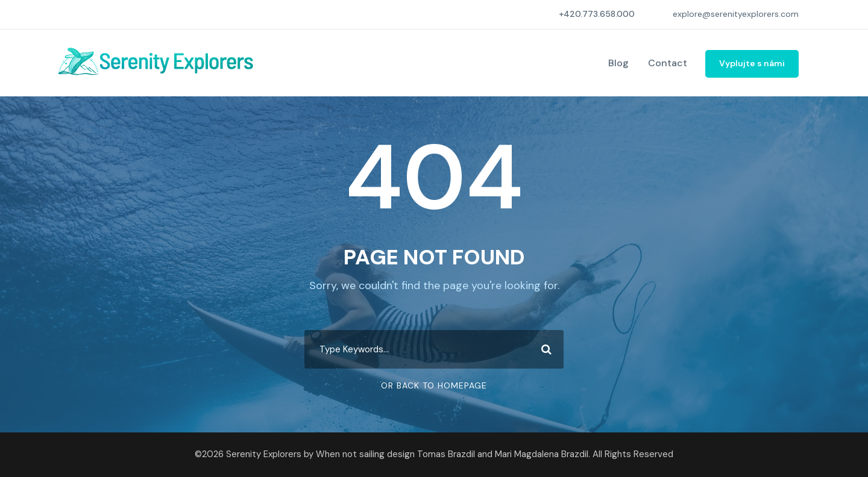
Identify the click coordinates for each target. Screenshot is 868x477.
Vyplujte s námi (752, 63)
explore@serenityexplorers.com (736, 14)
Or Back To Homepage (434, 385)
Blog (618, 63)
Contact (668, 63)
